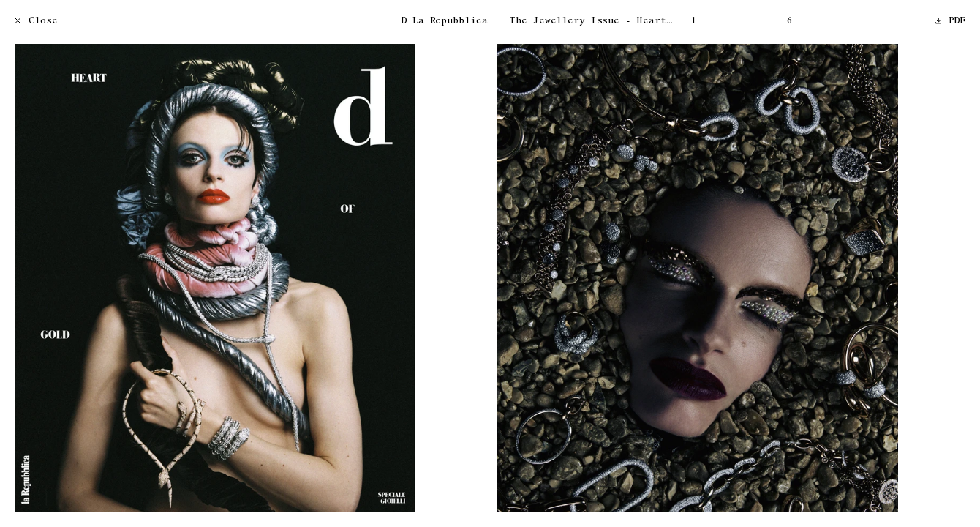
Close (36, 22)
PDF (951, 22)
